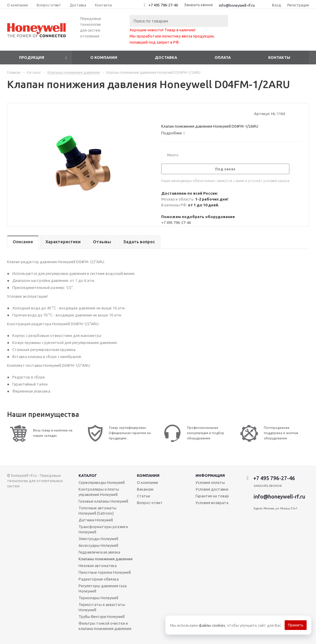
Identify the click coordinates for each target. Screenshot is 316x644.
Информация (210, 475)
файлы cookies (212, 625)
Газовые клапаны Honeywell (103, 501)
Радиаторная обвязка (99, 579)
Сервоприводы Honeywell (102, 482)
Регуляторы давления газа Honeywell (103, 588)
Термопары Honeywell (98, 598)
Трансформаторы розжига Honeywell (103, 529)
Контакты (279, 57)
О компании (104, 57)
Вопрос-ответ (150, 503)
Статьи (143, 496)
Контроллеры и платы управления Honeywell (99, 492)
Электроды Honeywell (98, 539)
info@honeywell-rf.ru (237, 5)
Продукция (32, 57)
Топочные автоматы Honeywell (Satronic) (97, 511)
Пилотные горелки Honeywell (105, 572)
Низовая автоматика (98, 566)
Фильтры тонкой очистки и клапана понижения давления (105, 626)
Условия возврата (212, 503)
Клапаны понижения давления (106, 559)
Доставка (166, 57)
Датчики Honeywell (96, 520)
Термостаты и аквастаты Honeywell (102, 607)
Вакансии (145, 489)
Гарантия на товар (212, 496)
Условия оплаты (210, 482)
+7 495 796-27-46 (163, 5)
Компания (148, 475)
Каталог (88, 475)
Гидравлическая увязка (99, 552)
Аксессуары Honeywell (98, 545)
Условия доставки (212, 489)
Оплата (223, 57)
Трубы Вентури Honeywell (102, 616)
